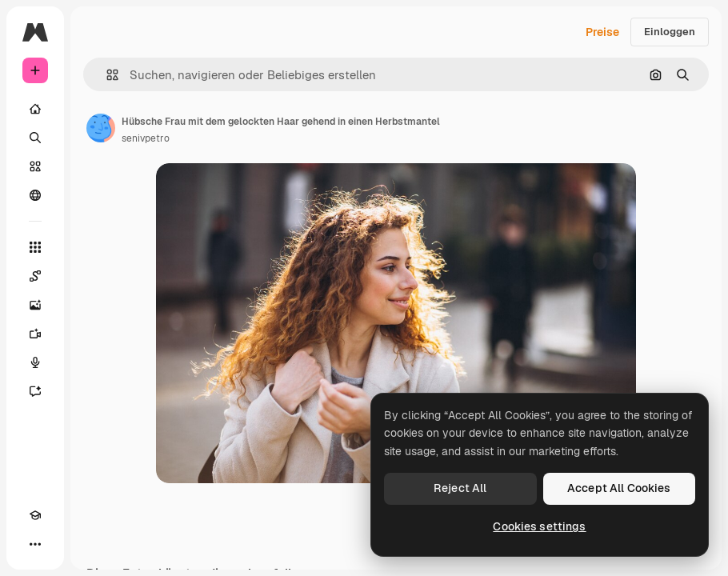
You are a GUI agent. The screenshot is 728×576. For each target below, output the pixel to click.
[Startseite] (35, 109)
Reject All (460, 488)
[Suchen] (35, 138)
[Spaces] (35, 276)
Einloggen (670, 32)
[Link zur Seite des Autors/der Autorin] (101, 128)
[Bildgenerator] (35, 305)
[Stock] (35, 166)
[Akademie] (35, 515)
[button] (106, 75)
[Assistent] (35, 391)
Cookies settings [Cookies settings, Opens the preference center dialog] (539, 526)
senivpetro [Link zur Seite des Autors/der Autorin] (146, 138)
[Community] (35, 195)
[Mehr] (35, 544)
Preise (602, 32)
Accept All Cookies (619, 488)
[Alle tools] (35, 247)
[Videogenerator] (35, 334)
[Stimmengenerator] (35, 362)
